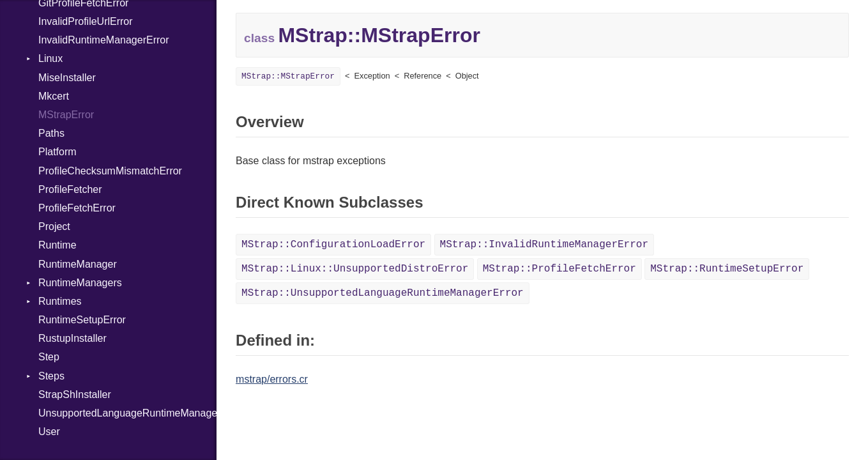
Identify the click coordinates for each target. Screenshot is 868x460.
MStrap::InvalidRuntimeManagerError (544, 245)
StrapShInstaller (75, 395)
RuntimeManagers (80, 283)
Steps (51, 376)
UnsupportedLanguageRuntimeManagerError (127, 413)
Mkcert (54, 96)
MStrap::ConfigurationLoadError (333, 245)
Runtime (57, 245)
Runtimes (60, 301)
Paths (51, 133)
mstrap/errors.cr (272, 379)
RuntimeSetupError (82, 320)
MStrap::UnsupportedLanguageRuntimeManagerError (383, 293)
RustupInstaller (72, 338)
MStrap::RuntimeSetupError (727, 269)
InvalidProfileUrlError (86, 21)
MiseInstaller (67, 78)
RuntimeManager (78, 264)
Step (49, 357)
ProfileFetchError (77, 208)
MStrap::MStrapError (288, 76)
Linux (50, 58)
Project (54, 226)
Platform (57, 152)
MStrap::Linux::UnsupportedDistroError (355, 269)
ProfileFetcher (70, 189)
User (49, 432)
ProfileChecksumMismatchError (110, 171)
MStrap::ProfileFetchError (560, 269)
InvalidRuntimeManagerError (104, 40)
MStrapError (66, 115)
